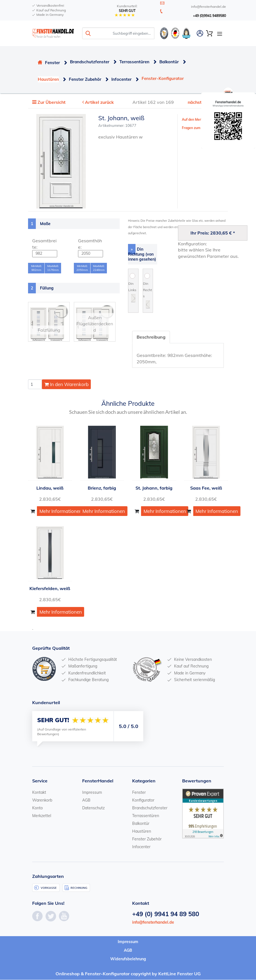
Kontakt (39, 792)
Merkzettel (42, 816)
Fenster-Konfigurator (163, 78)
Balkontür (169, 62)
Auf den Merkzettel (197, 120)
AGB (86, 800)
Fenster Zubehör (85, 79)
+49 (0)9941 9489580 (209, 16)
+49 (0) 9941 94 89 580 (166, 914)
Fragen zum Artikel (197, 128)
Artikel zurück (100, 102)
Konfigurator (143, 800)
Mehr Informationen (61, 511)
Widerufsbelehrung (128, 959)
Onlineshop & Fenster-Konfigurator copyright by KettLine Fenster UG (128, 974)
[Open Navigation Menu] (220, 33)
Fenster (52, 63)
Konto (37, 808)
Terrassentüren (134, 62)
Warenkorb (42, 800)
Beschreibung (151, 337)
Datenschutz (93, 808)
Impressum (92, 792)
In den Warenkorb (66, 384)
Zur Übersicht (52, 102)
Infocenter (121, 79)
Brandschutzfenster (90, 62)
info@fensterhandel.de (153, 922)
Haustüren (48, 79)
